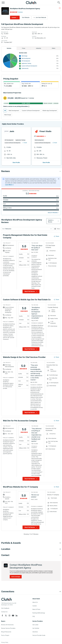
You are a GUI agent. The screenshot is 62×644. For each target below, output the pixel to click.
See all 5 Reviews (53, 213)
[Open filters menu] (57, 229)
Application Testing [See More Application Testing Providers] (26, 63)
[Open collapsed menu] (3, 3)
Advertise (35, 632)
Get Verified (36, 628)
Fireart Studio (45, 131)
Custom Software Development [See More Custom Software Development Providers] (29, 66)
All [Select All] (5, 111)
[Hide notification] (59, 179)
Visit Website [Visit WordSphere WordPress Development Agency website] (26, 17)
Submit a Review (51, 221)
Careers (35, 606)
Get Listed (35, 625)
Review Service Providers (8, 628)
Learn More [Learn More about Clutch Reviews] (9, 185)
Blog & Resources (6, 632)
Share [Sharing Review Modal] (57, 236)
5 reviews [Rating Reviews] (20, 12)
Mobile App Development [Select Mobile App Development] (50, 111)
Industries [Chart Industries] (39, 48)
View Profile (16, 163)
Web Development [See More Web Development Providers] (26, 58)
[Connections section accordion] (31, 592)
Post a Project (5, 635)
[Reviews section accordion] (31, 171)
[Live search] (59, 3)
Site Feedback (5, 608)
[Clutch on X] (6, 616)
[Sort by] (27, 229)
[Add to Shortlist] (60, 8)
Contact (14, 17)
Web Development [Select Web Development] (14, 111)
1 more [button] (25, 143)
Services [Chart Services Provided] (9, 48)
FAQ (34, 616)
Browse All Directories (7, 625)
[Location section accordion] (31, 549)
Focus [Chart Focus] (24, 48)
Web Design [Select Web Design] (8, 115)
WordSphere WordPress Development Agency (25, 9)
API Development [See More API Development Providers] (26, 61)
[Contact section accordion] (31, 555)
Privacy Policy (5, 642)
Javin (12, 131)
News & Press (36, 609)
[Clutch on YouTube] (13, 616)
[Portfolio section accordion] (31, 543)
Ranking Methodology (39, 613)
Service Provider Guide (39, 635)
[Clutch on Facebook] (2, 616)
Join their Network (41, 17)
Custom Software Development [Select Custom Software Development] (31, 111)
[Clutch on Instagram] (9, 616)
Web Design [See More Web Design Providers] (24, 56)
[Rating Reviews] (13, 12)
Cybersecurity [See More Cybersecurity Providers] (25, 68)
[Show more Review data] (31, 291)
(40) (45, 136)
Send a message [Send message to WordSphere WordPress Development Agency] (16, 577)
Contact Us (4, 612)
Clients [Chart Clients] (54, 48)
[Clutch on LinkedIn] (17, 616)
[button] (27, 229)
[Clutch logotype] (6, 599)
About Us (35, 602)
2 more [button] (55, 143)
